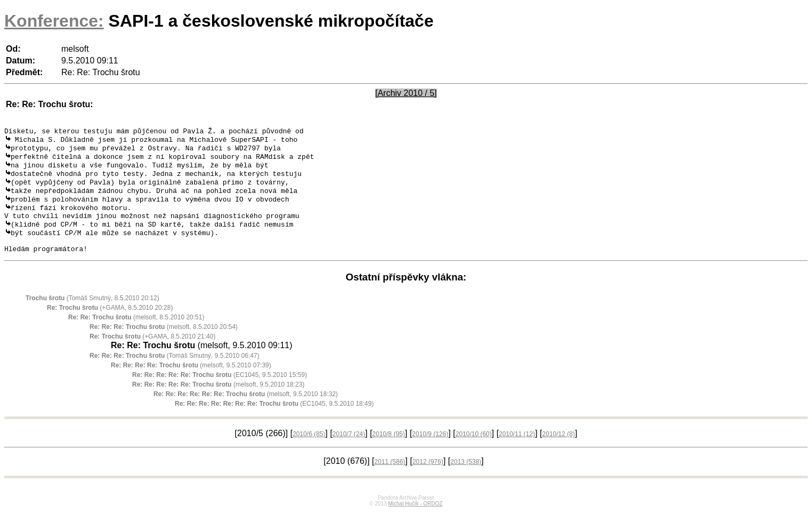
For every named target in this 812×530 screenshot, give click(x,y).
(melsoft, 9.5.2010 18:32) (246, 412)
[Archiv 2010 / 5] (406, 93)
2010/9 (430, 452)
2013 (466, 480)
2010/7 (349, 452)
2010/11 (517, 452)
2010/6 (309, 452)
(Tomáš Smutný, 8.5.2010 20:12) (92, 316)
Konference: (54, 21)
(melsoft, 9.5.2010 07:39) (191, 383)
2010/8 (389, 452)
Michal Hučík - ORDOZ (415, 522)
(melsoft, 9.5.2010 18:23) (218, 403)
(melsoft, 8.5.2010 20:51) (136, 335)
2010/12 (559, 452)
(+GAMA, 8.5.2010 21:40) (152, 355)
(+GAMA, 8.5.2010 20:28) (110, 326)
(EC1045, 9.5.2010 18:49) (274, 422)
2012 (428, 480)
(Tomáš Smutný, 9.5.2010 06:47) (174, 374)
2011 (390, 480)
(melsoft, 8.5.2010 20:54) (164, 345)
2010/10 (474, 452)
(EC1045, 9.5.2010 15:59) (220, 393)
